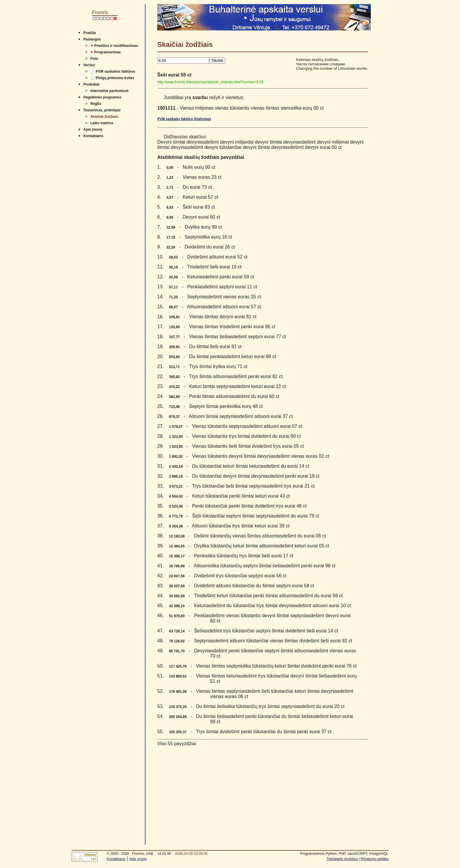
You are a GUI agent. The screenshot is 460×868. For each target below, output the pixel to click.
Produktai (91, 84)
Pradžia (90, 33)
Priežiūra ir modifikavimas (114, 46)
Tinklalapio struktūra (342, 859)
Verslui (89, 65)
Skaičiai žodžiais (104, 117)
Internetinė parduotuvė (109, 91)
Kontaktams (93, 136)
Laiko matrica (102, 123)
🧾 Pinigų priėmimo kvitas (112, 78)
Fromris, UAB (143, 854)
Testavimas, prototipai (102, 110)
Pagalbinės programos (102, 97)
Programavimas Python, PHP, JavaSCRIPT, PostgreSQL (344, 854)
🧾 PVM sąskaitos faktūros (113, 72)
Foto (94, 59)
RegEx (96, 104)
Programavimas (105, 52)
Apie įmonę (93, 130)
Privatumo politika (374, 859)
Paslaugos (92, 39)
